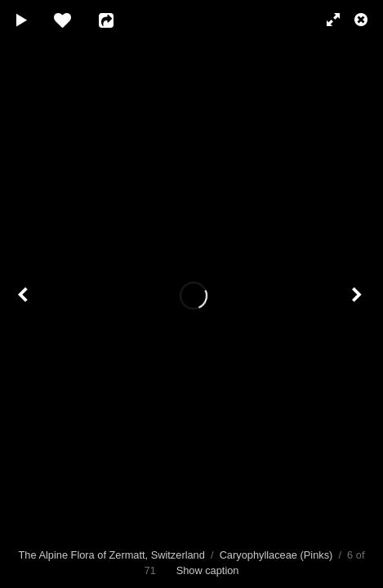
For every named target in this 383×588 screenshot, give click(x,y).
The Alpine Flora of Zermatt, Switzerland (112, 555)
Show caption (208, 570)
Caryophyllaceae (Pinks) (276, 555)
